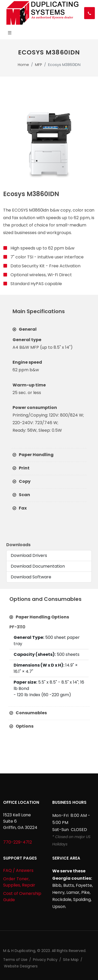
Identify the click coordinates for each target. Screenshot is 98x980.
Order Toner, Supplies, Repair (19, 882)
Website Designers (21, 966)
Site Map (71, 960)
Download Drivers (29, 555)
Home (23, 65)
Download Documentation (38, 566)
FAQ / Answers (18, 870)
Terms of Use (15, 960)
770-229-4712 (18, 842)
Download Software (31, 577)
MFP (39, 65)
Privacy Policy (45, 960)
